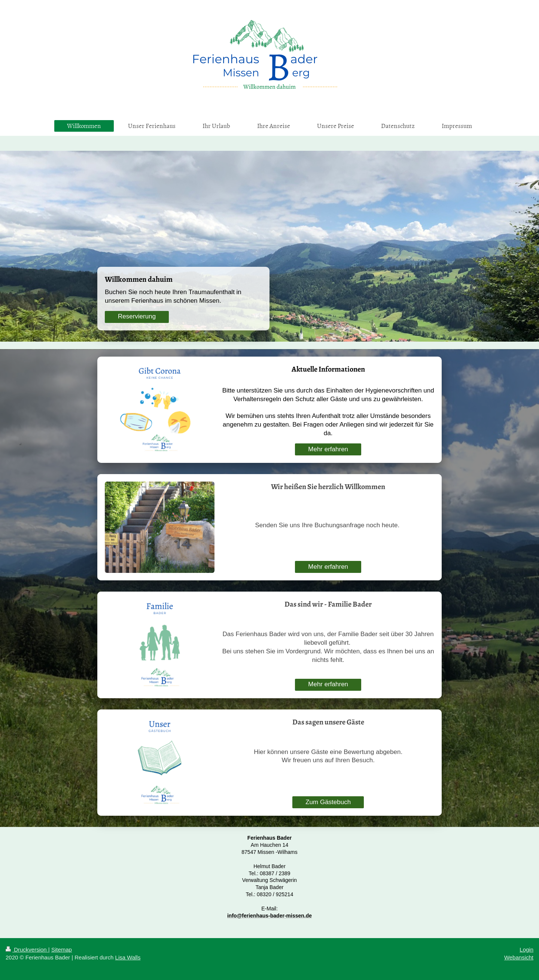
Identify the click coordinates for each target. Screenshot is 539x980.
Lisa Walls (128, 957)
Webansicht (519, 957)
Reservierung (137, 316)
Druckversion (27, 950)
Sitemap (62, 950)
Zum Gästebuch (328, 802)
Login (526, 950)
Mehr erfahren (328, 449)
